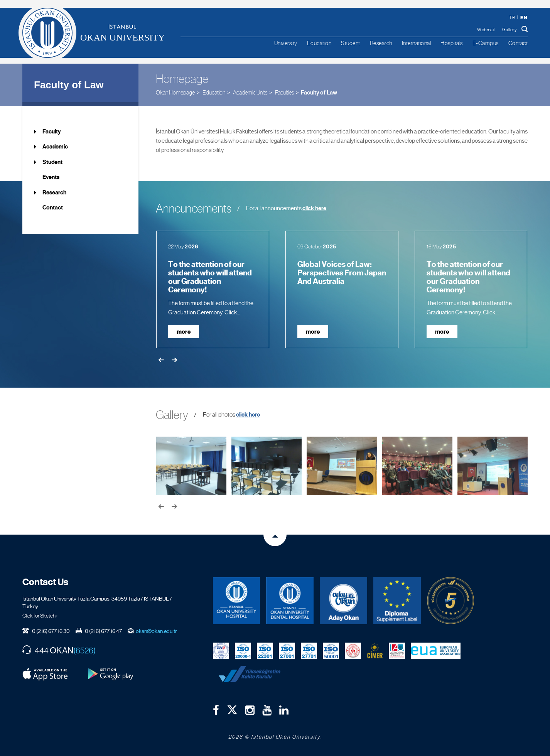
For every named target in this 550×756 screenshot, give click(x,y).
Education (319, 43)
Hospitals (452, 43)
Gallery (510, 30)
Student (351, 43)
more (184, 332)
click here (314, 208)
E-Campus (486, 43)
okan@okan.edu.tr (156, 631)
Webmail (486, 30)
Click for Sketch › (40, 616)
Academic (55, 147)
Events (51, 177)
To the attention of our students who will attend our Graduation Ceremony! (210, 277)
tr (512, 18)
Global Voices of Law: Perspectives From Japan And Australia (342, 273)
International (417, 43)
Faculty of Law (69, 85)
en (524, 18)
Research (381, 43)
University (286, 43)
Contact (518, 43)
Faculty (51, 132)
